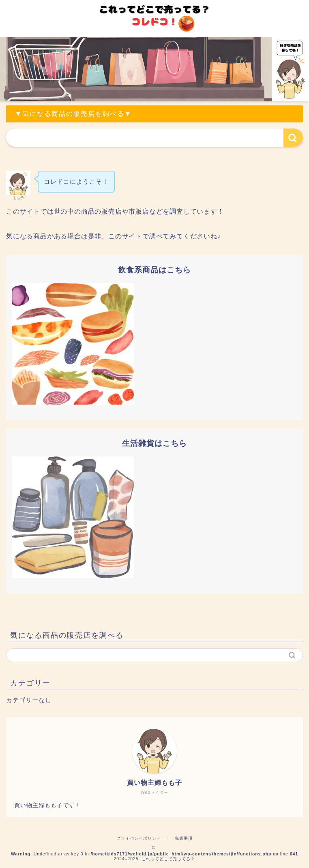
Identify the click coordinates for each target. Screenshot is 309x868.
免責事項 (184, 838)
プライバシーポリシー (139, 838)
